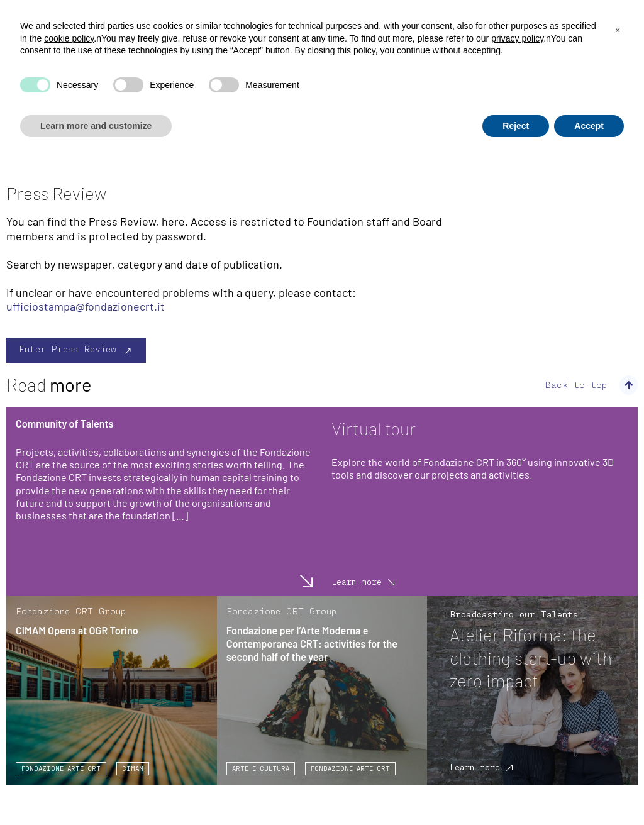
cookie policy (69, 38)
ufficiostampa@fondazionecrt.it (86, 306)
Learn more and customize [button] (96, 126)
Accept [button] (589, 126)
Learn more (303, 581)
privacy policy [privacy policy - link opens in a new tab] (517, 38)
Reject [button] (516, 126)
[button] (618, 30)
